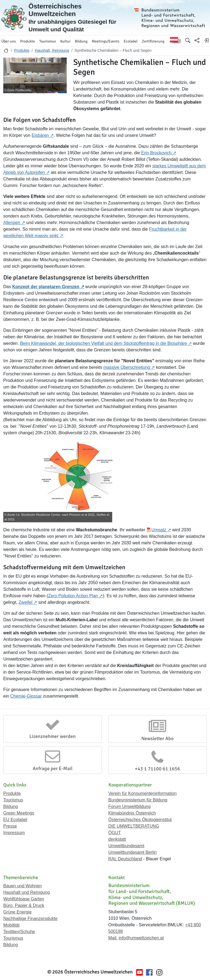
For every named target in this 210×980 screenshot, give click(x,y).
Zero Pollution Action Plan (73, 596)
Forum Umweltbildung (130, 806)
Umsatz (159, 530)
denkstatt (117, 839)
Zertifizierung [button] (153, 41)
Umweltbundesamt (127, 846)
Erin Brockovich (156, 153)
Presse (10, 826)
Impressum (14, 833)
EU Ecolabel (15, 820)
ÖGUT (115, 833)
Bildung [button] (81, 41)
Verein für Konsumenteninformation (143, 793)
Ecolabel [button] (131, 41)
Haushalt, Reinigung (52, 50)
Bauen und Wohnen (22, 886)
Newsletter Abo (157, 738)
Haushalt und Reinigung (27, 892)
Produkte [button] (28, 41)
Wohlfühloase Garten (24, 899)
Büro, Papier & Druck (24, 905)
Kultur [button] (65, 41)
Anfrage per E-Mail (53, 768)
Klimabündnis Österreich (132, 813)
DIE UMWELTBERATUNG (134, 826)
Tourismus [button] (48, 41)
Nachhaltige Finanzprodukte (30, 919)
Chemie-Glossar (26, 696)
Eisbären (40, 135)
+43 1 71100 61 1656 (157, 769)
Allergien (12, 223)
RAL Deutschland (125, 859)
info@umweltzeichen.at (141, 938)
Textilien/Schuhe (19, 932)
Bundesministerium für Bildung (138, 800)
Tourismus (13, 800)
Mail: (113, 938)
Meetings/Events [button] (106, 41)
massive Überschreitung (127, 367)
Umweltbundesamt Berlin (133, 852)
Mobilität (11, 925)
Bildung (10, 806)
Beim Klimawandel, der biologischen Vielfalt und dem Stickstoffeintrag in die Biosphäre (103, 343)
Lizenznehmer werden (53, 736)
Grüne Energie (17, 912)
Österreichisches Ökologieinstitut (140, 820)
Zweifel (25, 602)
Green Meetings (19, 813)
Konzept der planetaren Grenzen (46, 287)
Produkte (22, 50)
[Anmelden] (206, 40)
